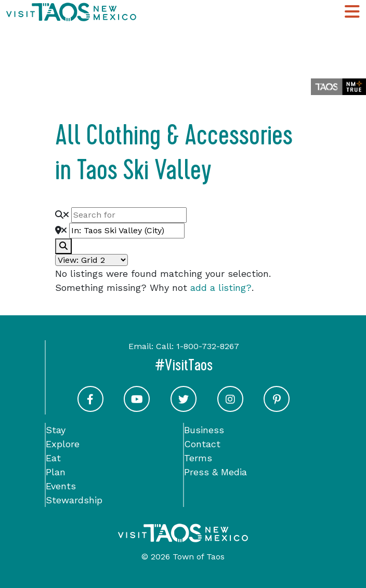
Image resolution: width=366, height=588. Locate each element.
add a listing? (221, 288)
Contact (202, 444)
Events (61, 486)
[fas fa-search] (63, 246)
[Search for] (129, 215)
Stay (56, 430)
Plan (56, 472)
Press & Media (215, 472)
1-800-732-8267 (208, 346)
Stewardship (74, 500)
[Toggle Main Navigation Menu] (352, 12)
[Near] (127, 231)
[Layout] (91, 260)
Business (204, 430)
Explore (63, 444)
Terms (198, 458)
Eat (53, 458)
